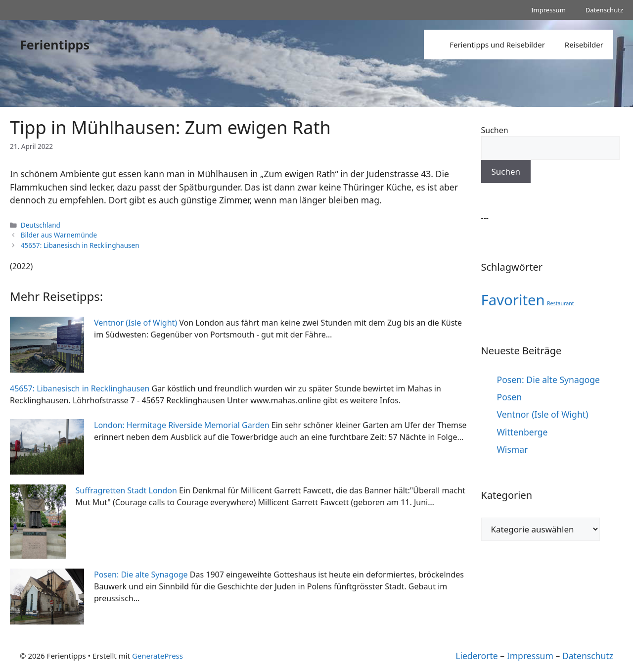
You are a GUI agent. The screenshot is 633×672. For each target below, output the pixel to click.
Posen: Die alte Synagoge (549, 380)
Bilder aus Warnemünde (59, 235)
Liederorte (477, 656)
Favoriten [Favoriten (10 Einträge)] (513, 300)
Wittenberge (522, 432)
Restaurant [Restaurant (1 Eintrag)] (561, 303)
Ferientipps (55, 45)
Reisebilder (584, 45)
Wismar (513, 449)
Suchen (495, 130)
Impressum (548, 10)
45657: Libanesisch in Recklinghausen (80, 245)
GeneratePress (158, 656)
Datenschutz (604, 10)
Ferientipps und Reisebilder (497, 45)
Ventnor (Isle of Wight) (543, 414)
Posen (510, 397)
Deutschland (41, 225)
